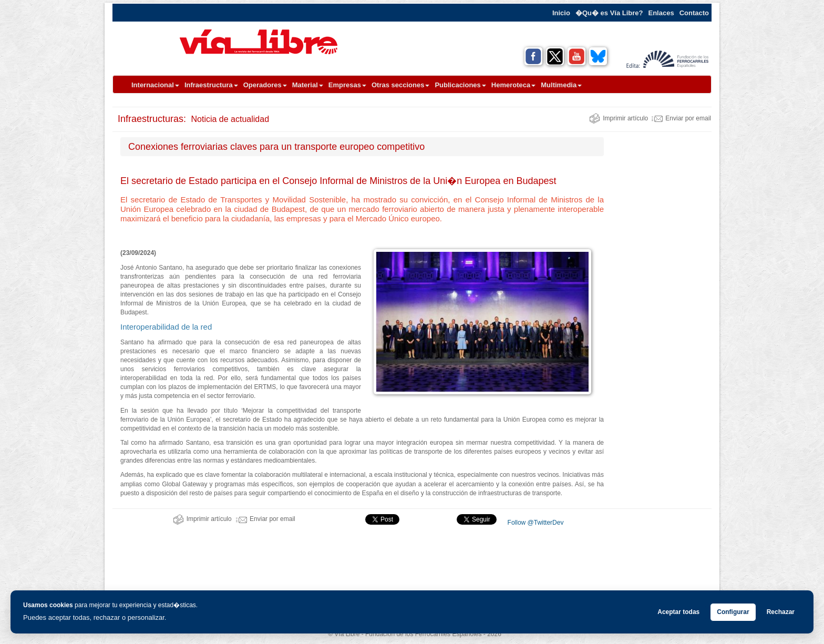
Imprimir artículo (619, 118)
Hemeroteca (513, 85)
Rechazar (781, 612)
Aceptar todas (678, 612)
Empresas (347, 85)
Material (308, 85)
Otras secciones (400, 85)
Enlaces (661, 13)
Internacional (155, 85)
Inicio (561, 13)
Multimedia (561, 85)
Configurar (733, 612)
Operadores (265, 85)
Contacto (694, 13)
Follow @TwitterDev (534, 523)
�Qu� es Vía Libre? (609, 13)
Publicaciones (460, 85)
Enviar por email (681, 118)
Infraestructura (211, 85)
